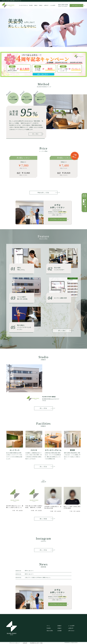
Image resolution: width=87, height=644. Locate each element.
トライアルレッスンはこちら (58, 219)
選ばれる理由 (50, 631)
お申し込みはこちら (78, 6)
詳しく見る (35, 134)
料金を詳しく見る (43, 193)
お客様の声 (46, 5)
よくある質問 (52, 5)
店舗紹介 (36, 5)
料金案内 (31, 5)
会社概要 (59, 631)
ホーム (48, 626)
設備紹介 (41, 5)
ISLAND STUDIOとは (23, 5)
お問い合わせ (71, 631)
